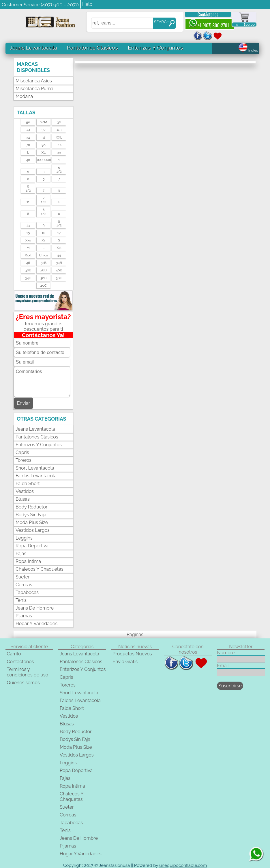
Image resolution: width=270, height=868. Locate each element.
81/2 (44, 212)
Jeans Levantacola (33, 48)
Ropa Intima (28, 561)
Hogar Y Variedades (36, 624)
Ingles (248, 50)
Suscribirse (230, 686)
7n (28, 145)
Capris (22, 452)
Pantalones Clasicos (92, 48)
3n (59, 152)
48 (28, 160)
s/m (43, 122)
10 (44, 233)
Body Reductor (32, 507)
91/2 (59, 223)
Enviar (24, 403)
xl (59, 202)
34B (59, 263)
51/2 (59, 169)
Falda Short (28, 484)
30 (44, 130)
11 (28, 202)
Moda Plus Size (32, 522)
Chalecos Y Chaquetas (40, 569)
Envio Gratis (125, 662)
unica (44, 255)
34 (28, 137)
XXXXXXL (43, 160)
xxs (28, 240)
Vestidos (25, 491)
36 (59, 122)
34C (28, 278)
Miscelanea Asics (34, 81)
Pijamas (24, 616)
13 (28, 225)
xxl (59, 248)
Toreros (24, 460)
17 (59, 233)
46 (28, 263)
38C (59, 278)
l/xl (59, 145)
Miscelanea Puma (34, 89)
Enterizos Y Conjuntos (155, 48)
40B (59, 270)
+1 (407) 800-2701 (209, 24)
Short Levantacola (35, 468)
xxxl (28, 255)
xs (43, 240)
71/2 (44, 200)
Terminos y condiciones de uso (27, 672)
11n (59, 130)
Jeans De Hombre (35, 608)
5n (28, 122)
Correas (24, 585)
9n (44, 145)
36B (28, 270)
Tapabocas (27, 592)
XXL (59, 137)
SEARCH (162, 22)
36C (44, 278)
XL (44, 152)
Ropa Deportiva (32, 546)
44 (59, 255)
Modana (24, 96)
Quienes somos (23, 683)
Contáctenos (208, 14)
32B (44, 263)
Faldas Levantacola (36, 476)
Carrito (14, 654)
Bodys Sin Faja (31, 515)
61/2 (28, 188)
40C (44, 285)
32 (44, 137)
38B (44, 270)
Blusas (23, 499)
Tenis (21, 600)
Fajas (21, 554)
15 (28, 233)
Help (87, 4)
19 (28, 130)
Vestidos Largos (33, 530)
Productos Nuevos (132, 654)
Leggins (24, 538)
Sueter (23, 577)
